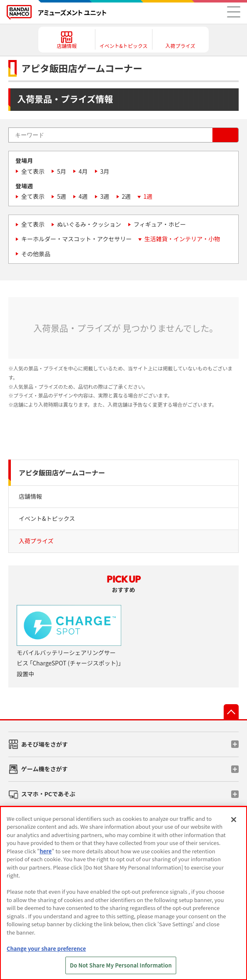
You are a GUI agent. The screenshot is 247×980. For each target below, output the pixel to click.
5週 (62, 196)
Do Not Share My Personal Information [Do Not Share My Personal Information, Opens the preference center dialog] (121, 965)
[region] (123, 893)
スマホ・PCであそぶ (48, 794)
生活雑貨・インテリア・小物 (182, 239)
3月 (105, 171)
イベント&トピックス (47, 518)
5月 (62, 171)
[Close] (234, 820)
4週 (83, 196)
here (46, 851)
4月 (83, 171)
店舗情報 (30, 496)
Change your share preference (46, 949)
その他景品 (36, 254)
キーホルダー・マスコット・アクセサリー (76, 239)
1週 (148, 196)
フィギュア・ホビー (160, 224)
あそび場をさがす (45, 744)
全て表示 (33, 171)
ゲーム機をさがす (45, 769)
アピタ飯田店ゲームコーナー (62, 472)
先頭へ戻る (231, 712)
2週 (126, 196)
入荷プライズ (36, 541)
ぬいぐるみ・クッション (89, 224)
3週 (105, 196)
